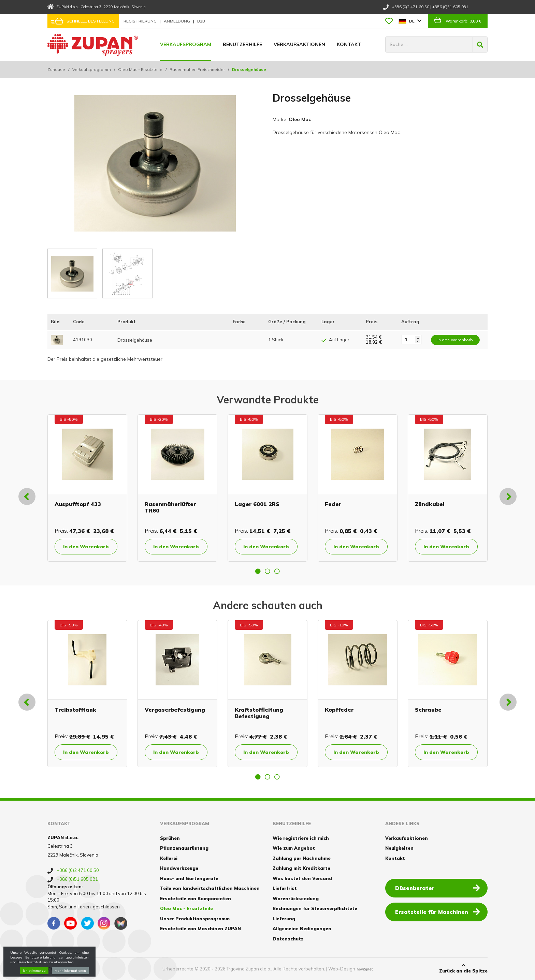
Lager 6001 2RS (257, 504)
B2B (201, 21)
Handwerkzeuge (179, 868)
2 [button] (267, 571)
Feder (333, 504)
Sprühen (170, 838)
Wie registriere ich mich (301, 838)
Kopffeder (339, 710)
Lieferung (284, 919)
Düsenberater (438, 888)
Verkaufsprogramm (92, 69)
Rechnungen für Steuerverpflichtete (315, 908)
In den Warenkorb (86, 547)
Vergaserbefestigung (175, 710)
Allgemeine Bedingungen (302, 929)
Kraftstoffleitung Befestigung (259, 713)
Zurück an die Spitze (463, 968)
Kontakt (349, 44)
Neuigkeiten (399, 848)
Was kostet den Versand (302, 878)
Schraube (428, 710)
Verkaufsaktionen (299, 44)
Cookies (57, 969)
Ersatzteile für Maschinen (438, 911)
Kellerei (169, 858)
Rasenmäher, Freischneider (197, 69)
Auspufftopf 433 (78, 504)
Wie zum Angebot (294, 848)
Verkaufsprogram (186, 44)
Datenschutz (288, 939)
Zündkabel (430, 504)
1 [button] (258, 571)
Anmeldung (177, 21)
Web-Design (342, 969)
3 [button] (277, 571)
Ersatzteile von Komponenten (196, 899)
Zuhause (56, 69)
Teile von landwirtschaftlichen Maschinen (210, 888)
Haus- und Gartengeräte (189, 878)
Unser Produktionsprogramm (195, 919)
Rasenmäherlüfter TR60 (170, 507)
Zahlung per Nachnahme (302, 858)
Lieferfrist (285, 888)
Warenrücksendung (296, 899)
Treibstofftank (75, 710)
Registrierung (141, 21)
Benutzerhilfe (242, 44)
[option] (87, 488)
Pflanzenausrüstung (184, 848)
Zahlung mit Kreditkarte (301, 868)
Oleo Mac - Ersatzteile (140, 69)
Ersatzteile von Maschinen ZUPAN (200, 929)
